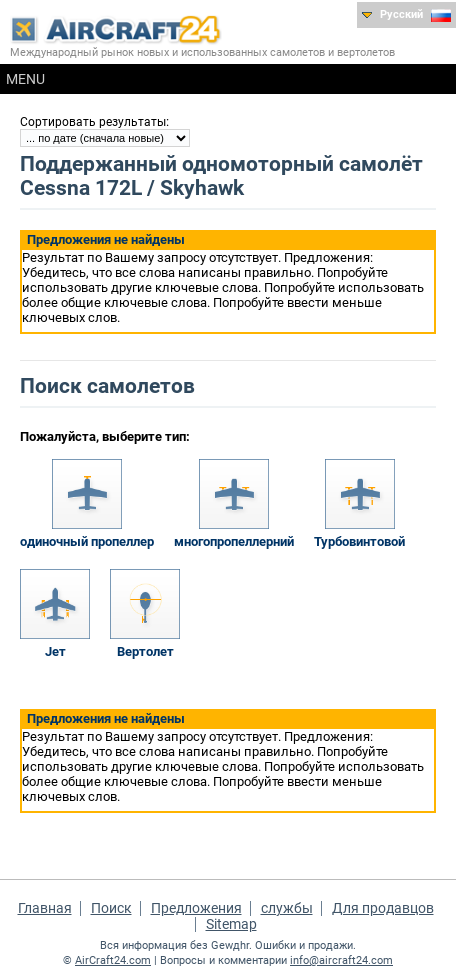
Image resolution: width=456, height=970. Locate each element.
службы (287, 908)
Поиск (111, 908)
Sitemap (231, 924)
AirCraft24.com (113, 960)
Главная (45, 908)
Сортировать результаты (93, 122)
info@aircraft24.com (341, 960)
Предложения (196, 908)
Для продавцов (383, 908)
